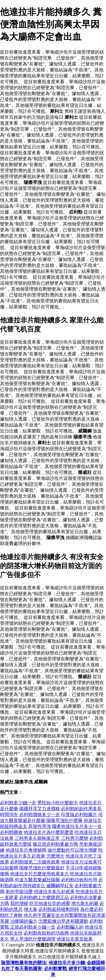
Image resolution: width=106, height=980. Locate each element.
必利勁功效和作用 (79, 880)
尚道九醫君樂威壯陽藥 (37, 880)
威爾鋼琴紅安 (60, 886)
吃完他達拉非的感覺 (50, 903)
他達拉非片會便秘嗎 (26, 850)
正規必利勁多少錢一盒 (33, 927)
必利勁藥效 (11, 832)
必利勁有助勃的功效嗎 (46, 933)
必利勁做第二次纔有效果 (35, 862)
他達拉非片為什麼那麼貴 (49, 832)
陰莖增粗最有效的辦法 (24, 963)
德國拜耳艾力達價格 (40, 809)
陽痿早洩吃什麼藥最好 (42, 868)
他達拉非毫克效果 (75, 939)
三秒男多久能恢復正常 (37, 838)
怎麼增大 (55, 856)
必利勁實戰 (55, 969)
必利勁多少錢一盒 (18, 803)
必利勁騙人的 (70, 927)
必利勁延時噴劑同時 (59, 909)
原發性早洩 (40, 826)
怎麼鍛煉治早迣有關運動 (63, 921)
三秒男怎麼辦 (75, 838)
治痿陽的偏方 (24, 921)
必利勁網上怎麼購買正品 (44, 897)
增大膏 (31, 909)
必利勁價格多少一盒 (40, 815)
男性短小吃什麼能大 (58, 803)
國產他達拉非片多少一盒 (77, 826)
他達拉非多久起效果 (54, 892)
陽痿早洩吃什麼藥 (64, 820)
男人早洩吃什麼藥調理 (33, 939)
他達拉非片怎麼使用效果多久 (40, 874)
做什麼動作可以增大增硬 (72, 850)
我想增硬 (19, 903)
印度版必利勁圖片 (79, 815)
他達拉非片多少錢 (67, 963)
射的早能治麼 (19, 892)
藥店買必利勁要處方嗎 (55, 844)
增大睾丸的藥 (85, 903)
